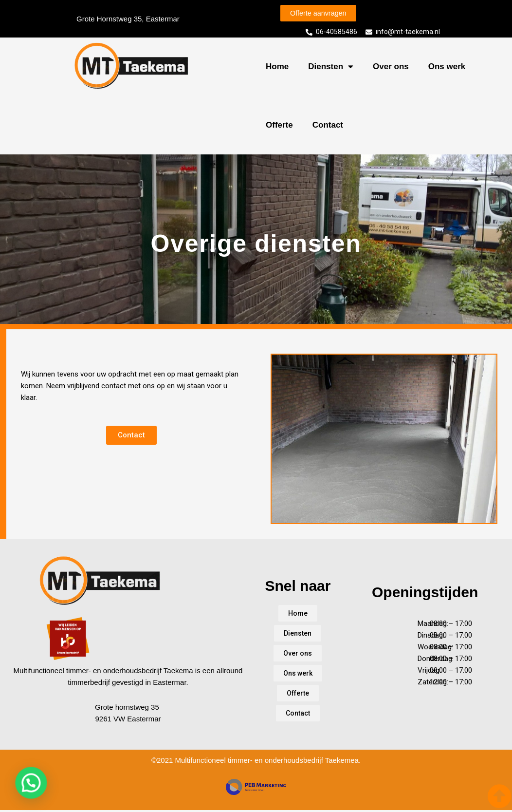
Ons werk (447, 68)
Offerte (279, 126)
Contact (328, 126)
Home (277, 68)
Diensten (331, 68)
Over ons (391, 68)
